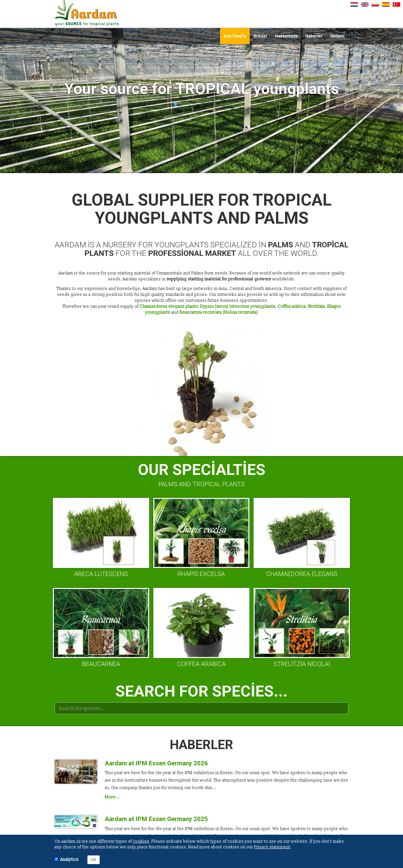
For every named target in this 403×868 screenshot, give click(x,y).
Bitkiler (261, 36)
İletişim (337, 36)
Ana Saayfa (235, 36)
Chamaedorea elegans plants (169, 306)
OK (94, 860)
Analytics (69, 859)
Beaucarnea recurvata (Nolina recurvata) (219, 312)
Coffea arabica (292, 306)
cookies (141, 841)
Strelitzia (316, 306)
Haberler (314, 36)
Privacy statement (272, 847)
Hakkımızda (286, 36)
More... (112, 797)
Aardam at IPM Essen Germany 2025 (156, 819)
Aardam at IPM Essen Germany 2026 (156, 763)
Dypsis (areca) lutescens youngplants (238, 306)
